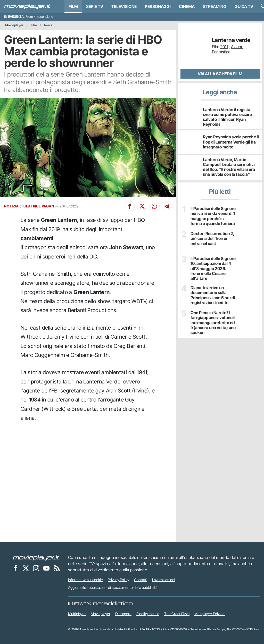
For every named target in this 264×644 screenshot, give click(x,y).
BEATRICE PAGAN (39, 206)
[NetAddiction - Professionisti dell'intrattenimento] (113, 604)
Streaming (215, 6)
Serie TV (95, 6)
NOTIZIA (11, 206)
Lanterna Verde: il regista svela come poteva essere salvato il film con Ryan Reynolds (227, 117)
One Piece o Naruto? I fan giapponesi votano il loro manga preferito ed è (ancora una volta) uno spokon (213, 323)
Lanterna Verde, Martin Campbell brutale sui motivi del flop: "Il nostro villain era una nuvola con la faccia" (229, 167)
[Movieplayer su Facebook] (15, 568)
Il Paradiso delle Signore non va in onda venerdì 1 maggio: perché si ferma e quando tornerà (213, 216)
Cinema (187, 6)
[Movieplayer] (36, 557)
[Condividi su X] (142, 206)
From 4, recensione (39, 17)
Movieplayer (14, 25)
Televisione (124, 6)
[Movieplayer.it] (27, 6)
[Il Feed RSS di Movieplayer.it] (57, 568)
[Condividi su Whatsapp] (154, 206)
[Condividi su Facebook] (130, 206)
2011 (224, 47)
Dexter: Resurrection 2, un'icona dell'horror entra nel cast (212, 239)
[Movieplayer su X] (26, 568)
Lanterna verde (231, 40)
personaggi (158, 6)
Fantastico (221, 52)
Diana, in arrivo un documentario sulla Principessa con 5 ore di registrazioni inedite (213, 295)
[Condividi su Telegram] (167, 206)
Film (73, 6)
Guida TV (244, 6)
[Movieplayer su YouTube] (46, 568)
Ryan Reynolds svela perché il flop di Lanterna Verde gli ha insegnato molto (231, 142)
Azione (237, 47)
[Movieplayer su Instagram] (36, 568)
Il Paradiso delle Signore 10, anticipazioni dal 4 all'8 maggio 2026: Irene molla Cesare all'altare (213, 269)
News (48, 25)
